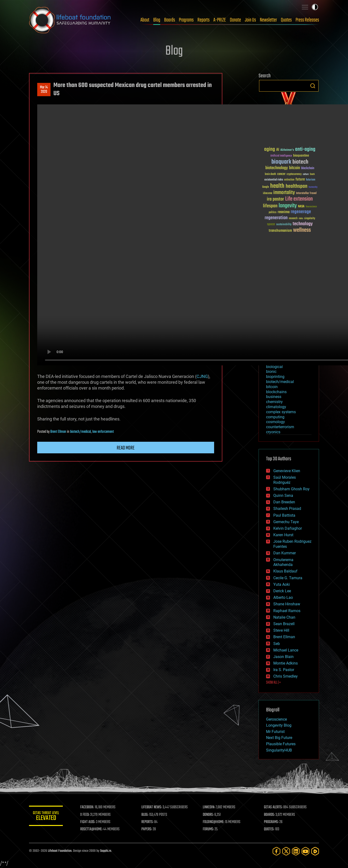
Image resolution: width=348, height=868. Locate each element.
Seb (277, 644)
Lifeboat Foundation (60, 851)
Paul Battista (284, 515)
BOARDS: (269, 815)
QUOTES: (269, 829)
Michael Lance (286, 650)
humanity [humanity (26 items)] (313, 187)
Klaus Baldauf (285, 571)
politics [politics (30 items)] (273, 213)
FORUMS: (208, 829)
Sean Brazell (284, 624)
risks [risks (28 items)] (301, 218)
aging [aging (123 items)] (270, 149)
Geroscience (276, 719)
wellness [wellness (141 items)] (302, 230)
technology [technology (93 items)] (303, 224)
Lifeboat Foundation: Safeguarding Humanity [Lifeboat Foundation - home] (70, 20)
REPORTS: (147, 822)
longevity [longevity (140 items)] (288, 206)
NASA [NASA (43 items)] (301, 207)
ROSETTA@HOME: (91, 829)
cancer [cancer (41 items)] (281, 174)
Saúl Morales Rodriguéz (285, 480)
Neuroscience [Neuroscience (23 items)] (311, 207)
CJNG (202, 376)
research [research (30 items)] (293, 219)
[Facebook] (276, 851)
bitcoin (272, 387)
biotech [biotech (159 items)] (300, 162)
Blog (157, 20)
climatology (276, 407)
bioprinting (275, 377)
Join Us (250, 20)
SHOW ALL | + (273, 683)
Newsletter (268, 20)
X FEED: (85, 815)
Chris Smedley (286, 676)
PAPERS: (147, 829)
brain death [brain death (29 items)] (270, 174)
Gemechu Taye (286, 522)
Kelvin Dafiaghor (288, 528)
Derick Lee (282, 591)
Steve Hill (281, 630)
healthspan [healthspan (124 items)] (297, 186)
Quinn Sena (283, 495)
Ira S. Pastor (284, 670)
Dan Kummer (285, 553)
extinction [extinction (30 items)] (289, 180)
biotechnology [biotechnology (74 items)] (277, 168)
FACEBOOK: (87, 807)
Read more (126, 448)
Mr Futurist (275, 732)
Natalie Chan (284, 617)
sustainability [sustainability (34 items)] (284, 225)
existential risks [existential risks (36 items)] (274, 180)
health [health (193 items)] (277, 186)
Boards (170, 20)
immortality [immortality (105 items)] (284, 193)
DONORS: (208, 815)
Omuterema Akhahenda (283, 562)
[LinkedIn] (296, 851)
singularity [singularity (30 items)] (310, 219)
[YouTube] (305, 851)
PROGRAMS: (271, 822)
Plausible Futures (281, 744)
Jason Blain (283, 657)
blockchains (276, 392)
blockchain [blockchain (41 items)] (308, 168)
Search (313, 86)
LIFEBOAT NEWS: (152, 807)
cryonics (273, 432)
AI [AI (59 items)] (278, 150)
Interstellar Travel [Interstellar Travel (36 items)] (306, 193)
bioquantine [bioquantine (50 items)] (301, 156)
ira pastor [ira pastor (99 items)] (275, 199)
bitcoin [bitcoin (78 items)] (294, 168)
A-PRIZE (220, 20)
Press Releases (307, 20)
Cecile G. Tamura (288, 578)
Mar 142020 (44, 90)
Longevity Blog (279, 725)
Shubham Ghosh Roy (291, 489)
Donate (235, 20)
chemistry (274, 402)
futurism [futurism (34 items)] (311, 180)
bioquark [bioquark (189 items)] (281, 162)
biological (274, 367)
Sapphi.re (106, 851)
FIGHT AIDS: (88, 822)
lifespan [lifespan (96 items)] (270, 206)
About (145, 20)
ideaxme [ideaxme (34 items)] (268, 194)
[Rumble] (315, 851)
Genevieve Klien (287, 471)
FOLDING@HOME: (214, 822)
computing (275, 417)
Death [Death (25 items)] (312, 174)
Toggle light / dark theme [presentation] (315, 7)
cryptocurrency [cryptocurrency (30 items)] (294, 174)
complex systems (281, 412)
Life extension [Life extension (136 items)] (299, 199)
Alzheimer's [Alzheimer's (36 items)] (287, 150)
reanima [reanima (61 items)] (284, 212)
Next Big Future (279, 738)
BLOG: (145, 815)
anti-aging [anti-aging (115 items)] (305, 149)
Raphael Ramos (287, 611)
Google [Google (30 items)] (266, 187)
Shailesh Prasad (287, 509)
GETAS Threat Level (46, 817)
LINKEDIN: (209, 807)
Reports (203, 20)
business (274, 397)
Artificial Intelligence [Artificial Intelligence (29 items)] (281, 156)
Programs (186, 20)
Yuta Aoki (282, 584)
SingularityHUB (279, 750)
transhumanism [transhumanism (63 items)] (280, 231)
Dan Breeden (284, 502)
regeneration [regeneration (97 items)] (276, 218)
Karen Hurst (283, 535)
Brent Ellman (58, 432)
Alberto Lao (283, 597)
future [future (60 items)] (300, 179)
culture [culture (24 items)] (306, 174)
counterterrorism (280, 427)
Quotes (286, 20)
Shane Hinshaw (287, 604)
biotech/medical (80, 432)
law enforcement (103, 432)
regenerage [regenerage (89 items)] (301, 212)
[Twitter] (286, 851)
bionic (271, 372)
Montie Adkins (286, 663)
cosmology (275, 422)
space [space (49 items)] (271, 224)
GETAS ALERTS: (273, 807)
